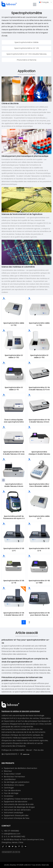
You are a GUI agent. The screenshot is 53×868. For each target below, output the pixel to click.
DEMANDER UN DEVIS (11, 852)
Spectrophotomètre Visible (26, 42)
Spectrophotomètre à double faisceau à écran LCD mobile (14, 485)
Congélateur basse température (18, 799)
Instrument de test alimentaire (17, 810)
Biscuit (29, 750)
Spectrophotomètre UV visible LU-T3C (14, 356)
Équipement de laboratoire (16, 802)
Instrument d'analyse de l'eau (17, 818)
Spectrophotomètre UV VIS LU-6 (39, 550)
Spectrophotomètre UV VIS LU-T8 (14, 582)
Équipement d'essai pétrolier (16, 815)
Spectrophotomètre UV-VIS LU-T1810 (39, 582)
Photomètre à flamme (27, 60)
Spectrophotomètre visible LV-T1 (39, 517)
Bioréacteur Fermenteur (14, 777)
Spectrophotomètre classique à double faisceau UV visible (39, 453)
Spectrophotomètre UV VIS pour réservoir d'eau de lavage (39, 614)
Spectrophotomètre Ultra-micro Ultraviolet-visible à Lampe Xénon (39, 485)
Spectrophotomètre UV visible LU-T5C (39, 356)
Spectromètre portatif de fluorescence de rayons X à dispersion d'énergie (14, 517)
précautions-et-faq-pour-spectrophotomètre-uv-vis (26, 641)
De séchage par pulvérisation (17, 782)
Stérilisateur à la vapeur (14, 785)
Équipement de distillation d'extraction (20, 768)
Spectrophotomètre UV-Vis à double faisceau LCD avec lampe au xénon (14, 453)
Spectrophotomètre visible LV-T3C (14, 324)
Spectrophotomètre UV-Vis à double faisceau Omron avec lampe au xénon (39, 421)
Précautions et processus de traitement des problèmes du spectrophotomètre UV (22, 679)
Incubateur (9, 796)
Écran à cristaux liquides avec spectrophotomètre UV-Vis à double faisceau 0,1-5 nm (14, 421)
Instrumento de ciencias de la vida (19, 804)
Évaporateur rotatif (12, 774)
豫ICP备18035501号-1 (10, 754)
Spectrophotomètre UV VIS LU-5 (14, 550)
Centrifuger (9, 788)
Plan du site (39, 750)
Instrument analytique (13, 813)
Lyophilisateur (10, 779)
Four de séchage (11, 793)
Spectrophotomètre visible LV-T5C (39, 324)
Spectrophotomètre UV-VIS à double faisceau (27, 54)
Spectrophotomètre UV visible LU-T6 (14, 389)
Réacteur (8, 771)
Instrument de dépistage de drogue (19, 807)
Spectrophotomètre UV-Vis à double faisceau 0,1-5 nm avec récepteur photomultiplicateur (39, 389)
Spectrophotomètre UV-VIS (27, 48)
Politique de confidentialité (13, 750)
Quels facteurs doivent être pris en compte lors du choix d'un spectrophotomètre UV (25, 660)
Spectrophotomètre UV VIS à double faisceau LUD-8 (14, 614)
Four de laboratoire (12, 790)
